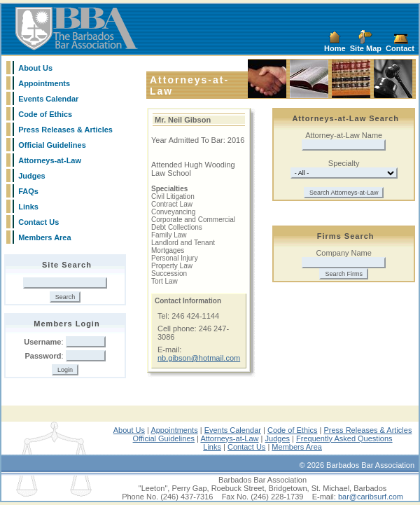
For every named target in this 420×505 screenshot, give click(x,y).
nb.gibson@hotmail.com (199, 358)
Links (28, 207)
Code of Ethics (45, 114)
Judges (32, 176)
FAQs (28, 191)
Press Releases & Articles (65, 130)
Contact (400, 48)
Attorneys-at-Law (50, 160)
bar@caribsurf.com (371, 497)
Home (335, 48)
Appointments (44, 83)
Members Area (44, 237)
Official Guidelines (52, 145)
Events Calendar (48, 99)
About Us (35, 68)
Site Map (366, 48)
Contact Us (38, 222)
